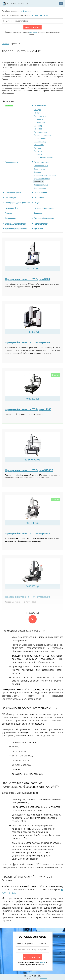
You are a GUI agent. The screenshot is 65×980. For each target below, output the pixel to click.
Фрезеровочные (40, 188)
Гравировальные (41, 166)
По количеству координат (45, 208)
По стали (38, 148)
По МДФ (37, 110)
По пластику (39, 145)
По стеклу (38, 151)
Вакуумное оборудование (15, 223)
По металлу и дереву (42, 135)
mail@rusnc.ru (25, 11)
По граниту (38, 119)
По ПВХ (37, 113)
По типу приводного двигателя (18, 203)
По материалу (40, 106)
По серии (8, 213)
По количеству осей (13, 193)
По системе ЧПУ (11, 208)
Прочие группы (11, 198)
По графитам (39, 122)
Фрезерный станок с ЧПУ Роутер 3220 (27, 279)
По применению (11, 162)
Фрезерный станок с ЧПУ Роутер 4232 (27, 533)
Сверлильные (40, 169)
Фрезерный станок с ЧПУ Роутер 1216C (28, 409)
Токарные (38, 172)
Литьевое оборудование (44, 218)
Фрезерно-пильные (42, 179)
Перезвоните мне (32, 27)
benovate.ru (44, 978)
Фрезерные (39, 228)
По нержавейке (40, 138)
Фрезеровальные (41, 185)
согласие (33, 32)
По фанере (38, 154)
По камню (38, 129)
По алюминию (40, 116)
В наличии (9, 106)
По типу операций (41, 162)
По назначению (40, 193)
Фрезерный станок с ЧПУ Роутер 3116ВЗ (29, 470)
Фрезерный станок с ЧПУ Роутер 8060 (27, 597)
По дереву (38, 126)
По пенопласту (40, 142)
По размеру (39, 198)
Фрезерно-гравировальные (45, 175)
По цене (37, 203)
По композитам (40, 132)
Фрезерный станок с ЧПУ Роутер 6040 (27, 342)
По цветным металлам (43, 157)
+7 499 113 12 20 (40, 15)
